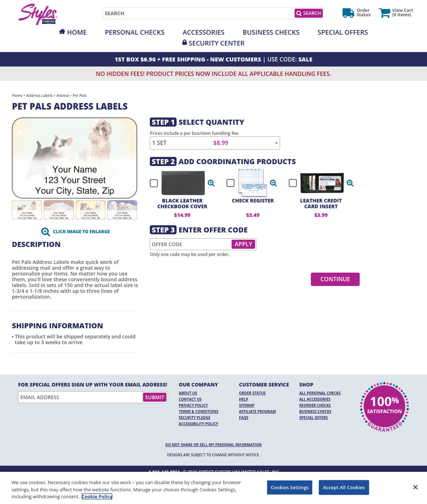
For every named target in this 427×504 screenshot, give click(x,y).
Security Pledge (195, 418)
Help (244, 399)
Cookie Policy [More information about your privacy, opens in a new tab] (97, 496)
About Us (188, 393)
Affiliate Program (258, 411)
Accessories (204, 32)
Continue (335, 279)
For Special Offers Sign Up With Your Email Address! (93, 385)
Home (77, 32)
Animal (63, 95)
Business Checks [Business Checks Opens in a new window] (315, 411)
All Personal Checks (320, 393)
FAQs (244, 418)
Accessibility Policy (198, 424)
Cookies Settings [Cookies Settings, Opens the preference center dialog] (290, 487)
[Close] (415, 487)
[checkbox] (179, 183)
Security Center (216, 43)
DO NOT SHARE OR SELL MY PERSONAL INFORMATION (213, 445)
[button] (211, 183)
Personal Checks (135, 32)
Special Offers (343, 32)
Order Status (253, 393)
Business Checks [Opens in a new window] (271, 32)
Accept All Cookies (344, 487)
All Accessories (315, 399)
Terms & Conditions (199, 411)
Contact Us (190, 399)
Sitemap (247, 405)
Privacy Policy (193, 405)
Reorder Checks (315, 405)
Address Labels (39, 95)
